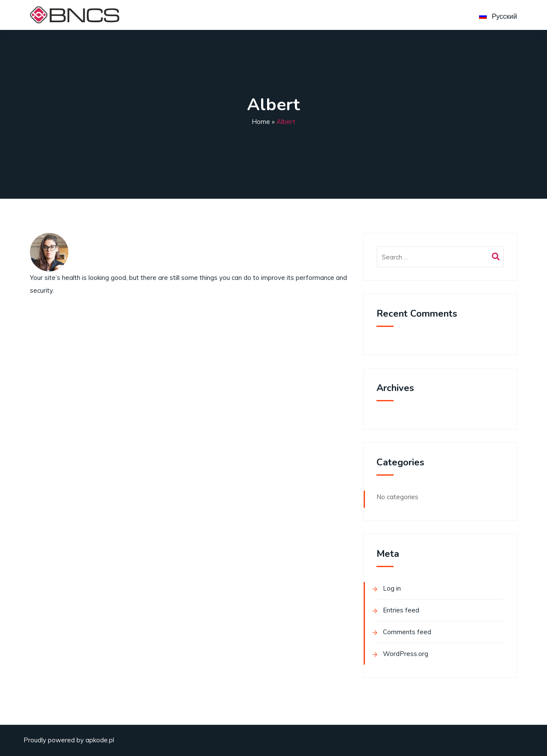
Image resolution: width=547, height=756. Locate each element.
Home (261, 122)
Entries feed (401, 610)
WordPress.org (406, 654)
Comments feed (407, 632)
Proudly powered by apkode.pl (69, 740)
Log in (392, 588)
